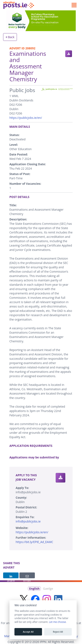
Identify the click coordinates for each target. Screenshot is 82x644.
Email (27, 577)
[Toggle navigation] (74, 5)
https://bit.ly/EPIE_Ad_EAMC (34, 542)
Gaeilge (48, 589)
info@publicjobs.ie (28, 521)
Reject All (58, 632)
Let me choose (57, 622)
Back (10, 37)
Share (11, 577)
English (34, 589)
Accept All (28, 632)
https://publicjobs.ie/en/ (26, 118)
